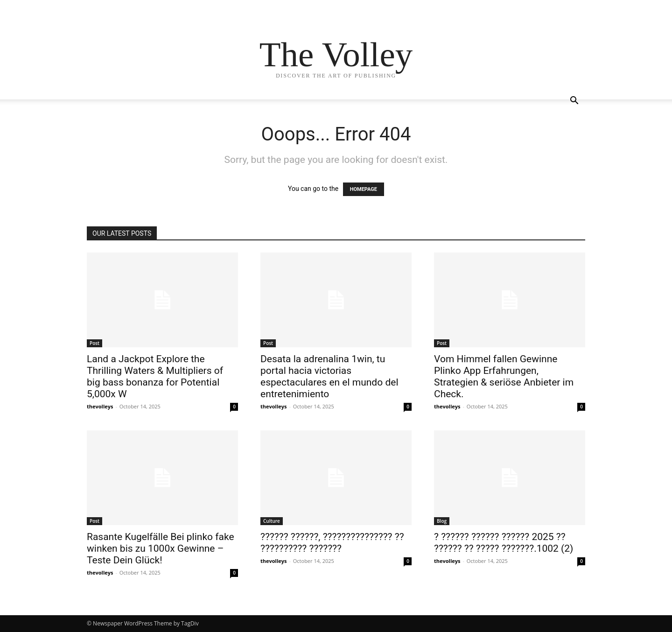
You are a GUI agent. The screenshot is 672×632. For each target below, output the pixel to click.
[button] (574, 102)
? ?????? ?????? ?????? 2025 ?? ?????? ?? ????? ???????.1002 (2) (504, 543)
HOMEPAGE (364, 189)
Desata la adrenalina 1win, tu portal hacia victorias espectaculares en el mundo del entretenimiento (329, 376)
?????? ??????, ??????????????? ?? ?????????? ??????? (332, 543)
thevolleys (100, 406)
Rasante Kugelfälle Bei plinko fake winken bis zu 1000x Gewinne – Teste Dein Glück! (161, 548)
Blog (442, 521)
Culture (272, 521)
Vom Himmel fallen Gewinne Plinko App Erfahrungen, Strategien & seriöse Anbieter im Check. (504, 376)
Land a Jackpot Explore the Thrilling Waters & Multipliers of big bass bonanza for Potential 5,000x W (155, 376)
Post (94, 343)
